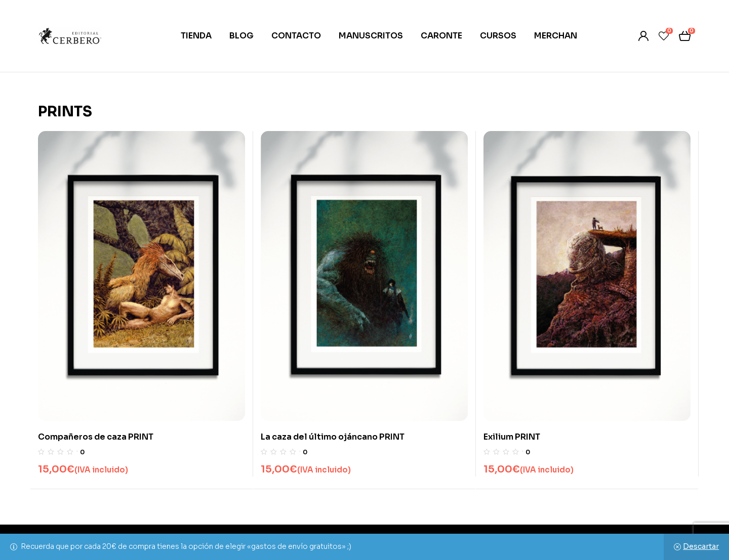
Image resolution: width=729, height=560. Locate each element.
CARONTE (441, 36)
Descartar (701, 546)
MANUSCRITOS (371, 36)
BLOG (241, 36)
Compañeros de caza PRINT (96, 437)
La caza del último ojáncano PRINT (333, 437)
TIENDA (196, 36)
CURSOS (498, 36)
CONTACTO (296, 36)
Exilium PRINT (512, 437)
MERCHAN (556, 36)
